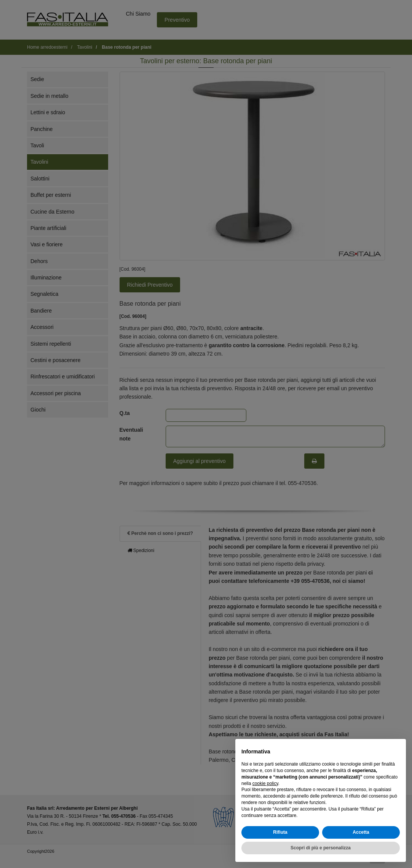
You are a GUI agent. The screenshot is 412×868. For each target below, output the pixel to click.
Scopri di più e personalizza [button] (321, 848)
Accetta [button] (361, 832)
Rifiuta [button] (280, 832)
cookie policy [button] (265, 783)
